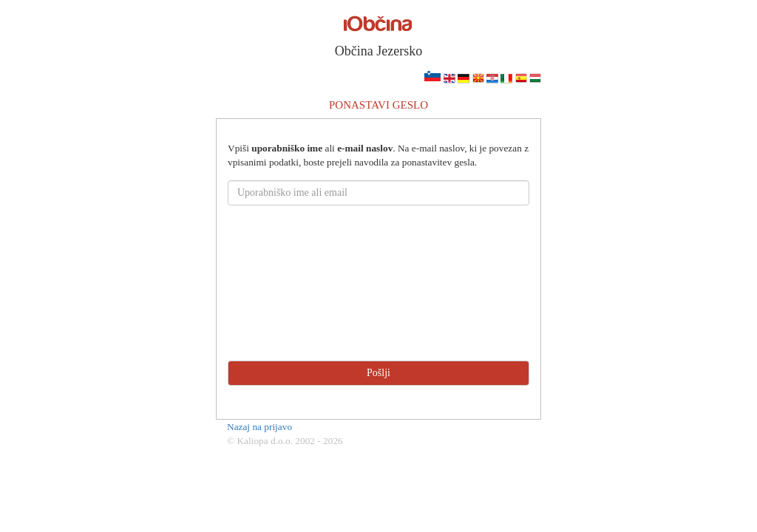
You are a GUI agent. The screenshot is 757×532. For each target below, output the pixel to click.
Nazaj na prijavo (259, 427)
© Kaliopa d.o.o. (260, 441)
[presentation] (378, 307)
